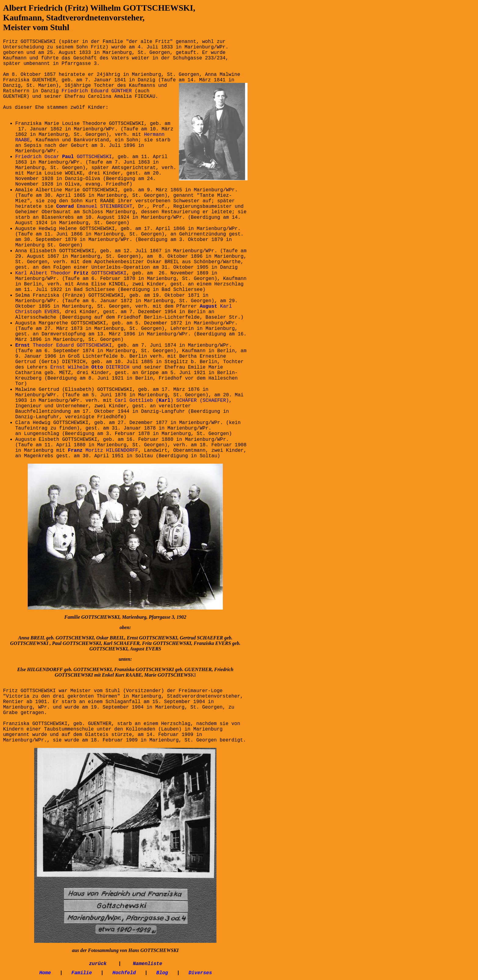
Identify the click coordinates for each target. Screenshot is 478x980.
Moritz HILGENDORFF (103, 451)
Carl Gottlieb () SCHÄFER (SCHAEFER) (172, 401)
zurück (98, 964)
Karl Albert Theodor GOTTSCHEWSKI (71, 273)
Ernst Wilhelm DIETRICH (90, 367)
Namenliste (148, 964)
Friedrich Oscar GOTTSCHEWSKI (64, 157)
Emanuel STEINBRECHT (94, 207)
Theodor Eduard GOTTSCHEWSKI (64, 345)
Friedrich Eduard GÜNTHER (97, 91)
